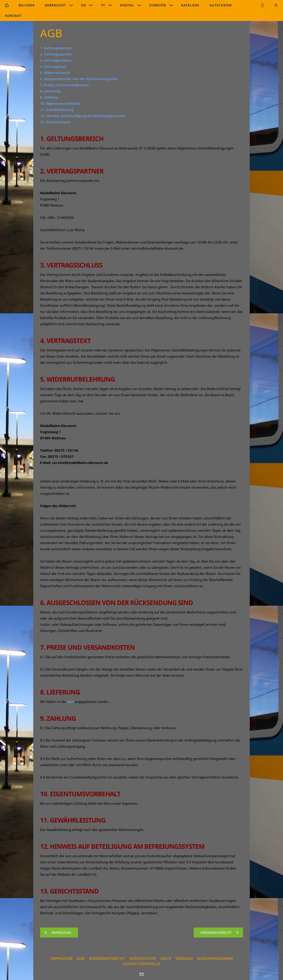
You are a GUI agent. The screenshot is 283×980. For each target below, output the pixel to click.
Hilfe (166, 958)
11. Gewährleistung (57, 110)
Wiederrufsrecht (107, 958)
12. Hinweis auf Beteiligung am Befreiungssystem (83, 116)
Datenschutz (143, 958)
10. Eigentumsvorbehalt (60, 103)
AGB (81, 958)
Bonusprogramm (215, 958)
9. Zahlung (49, 97)
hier (70, 702)
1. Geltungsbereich (56, 48)
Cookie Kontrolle (141, 964)
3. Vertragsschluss (56, 60)
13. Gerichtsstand (55, 122)
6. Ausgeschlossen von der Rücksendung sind (79, 79)
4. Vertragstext (53, 66)
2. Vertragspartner (56, 54)
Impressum (61, 958)
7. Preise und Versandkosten (64, 85)
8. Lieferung (50, 91)
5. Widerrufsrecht (55, 73)
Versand (184, 958)
